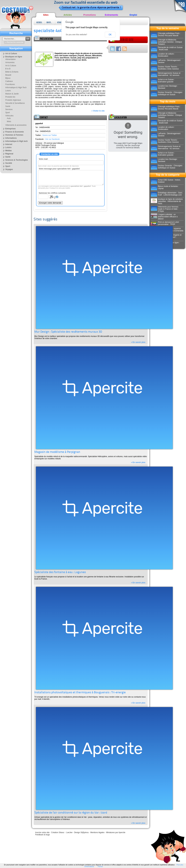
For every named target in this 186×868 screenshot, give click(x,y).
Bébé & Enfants (12, 72)
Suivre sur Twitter (50, 135)
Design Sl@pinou (81, 832)
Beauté (8, 75)
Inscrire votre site (42, 832)
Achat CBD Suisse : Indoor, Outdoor (166, 181)
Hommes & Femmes (14, 135)
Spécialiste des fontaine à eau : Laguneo (60, 572)
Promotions (90, 15)
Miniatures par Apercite (116, 832)
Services (9, 109)
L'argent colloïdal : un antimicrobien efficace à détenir (164, 217)
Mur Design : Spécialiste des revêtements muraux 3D (68, 332)
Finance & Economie (15, 132)
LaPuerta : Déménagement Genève (166, 61)
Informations (11, 138)
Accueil (39, 22)
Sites (46, 15)
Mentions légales (97, 832)
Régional (9, 154)
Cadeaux (9, 81)
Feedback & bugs (42, 835)
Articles (68, 15)
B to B (8, 69)
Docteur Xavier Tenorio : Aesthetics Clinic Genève (165, 68)
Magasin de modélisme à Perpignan (57, 452)
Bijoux (8, 78)
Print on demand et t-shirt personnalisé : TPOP (165, 223)
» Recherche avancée (14, 42)
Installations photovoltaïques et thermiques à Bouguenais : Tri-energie (80, 693)
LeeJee (69, 832)
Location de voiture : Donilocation (163, 55)
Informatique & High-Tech (16, 88)
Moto (9, 121)
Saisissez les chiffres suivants (52, 193)
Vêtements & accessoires (16, 125)
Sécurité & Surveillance (15, 103)
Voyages (9, 169)
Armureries (10, 62)
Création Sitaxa (58, 832)
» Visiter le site (98, 111)
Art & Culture (11, 54)
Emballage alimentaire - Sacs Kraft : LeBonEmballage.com (167, 194)
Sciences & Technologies (17, 160)
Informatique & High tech (16, 141)
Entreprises (10, 129)
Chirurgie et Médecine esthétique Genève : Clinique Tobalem (166, 42)
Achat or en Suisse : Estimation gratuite (163, 81)
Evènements (112, 15)
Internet (9, 144)
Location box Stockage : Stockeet (164, 87)
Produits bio (10, 97)
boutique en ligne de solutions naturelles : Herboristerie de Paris (167, 201)
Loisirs (8, 91)
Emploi (133, 15)
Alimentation (10, 59)
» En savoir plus (138, 342)
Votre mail (43, 159)
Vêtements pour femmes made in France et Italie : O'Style (165, 209)
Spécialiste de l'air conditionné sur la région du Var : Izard (71, 813)
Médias (9, 151)
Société (9, 163)
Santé (8, 106)
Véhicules (60, 22)
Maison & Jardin (12, 94)
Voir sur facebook (52, 139)
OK (110, 35)
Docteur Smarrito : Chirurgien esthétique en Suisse (167, 93)
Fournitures (10, 84)
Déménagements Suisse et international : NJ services (166, 74)
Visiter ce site (122, 40)
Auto (9, 118)
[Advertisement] (70, 46)
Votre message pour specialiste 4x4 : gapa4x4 (59, 169)
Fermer (100, 867)
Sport (8, 113)
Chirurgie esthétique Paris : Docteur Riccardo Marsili (166, 34)
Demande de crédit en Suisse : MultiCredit (167, 49)
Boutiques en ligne (50, 23)
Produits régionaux (13, 100)
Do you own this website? (77, 35)
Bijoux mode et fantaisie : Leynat (165, 187)
